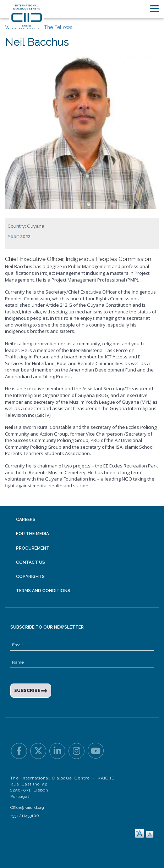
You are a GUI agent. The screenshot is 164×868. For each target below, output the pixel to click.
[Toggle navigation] (154, 9)
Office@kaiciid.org (27, 807)
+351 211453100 (25, 816)
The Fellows (58, 27)
